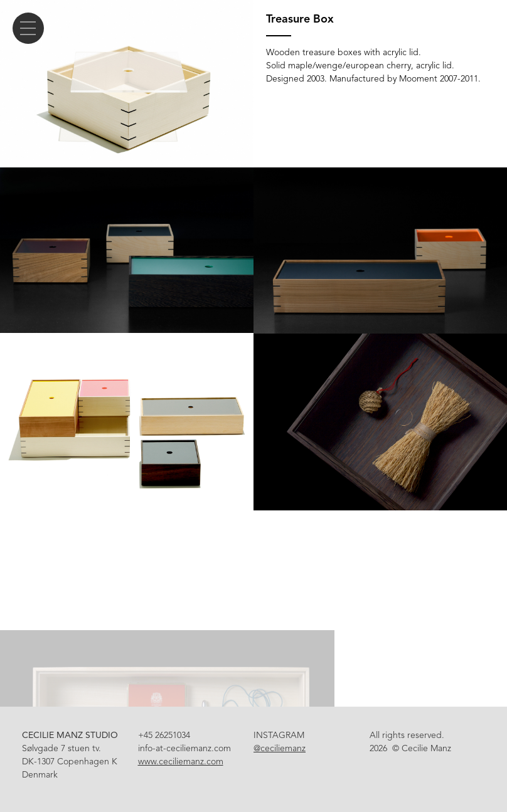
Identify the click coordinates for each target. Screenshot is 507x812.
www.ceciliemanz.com (181, 762)
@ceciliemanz (280, 748)
